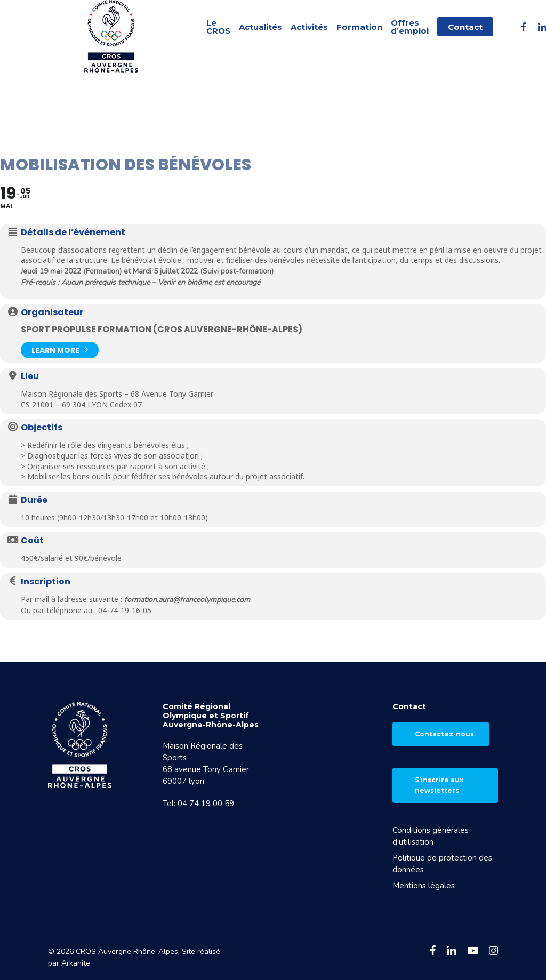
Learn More (60, 349)
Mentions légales (424, 886)
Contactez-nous (444, 734)
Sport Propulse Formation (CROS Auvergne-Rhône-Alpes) (162, 329)
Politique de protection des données (442, 864)
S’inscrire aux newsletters (439, 785)
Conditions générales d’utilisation (431, 836)
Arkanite (76, 963)
